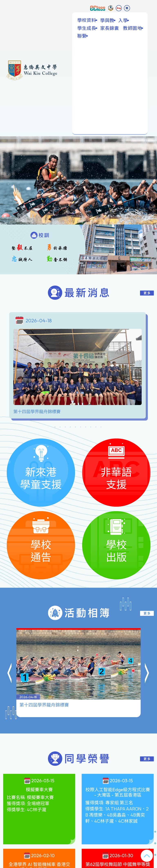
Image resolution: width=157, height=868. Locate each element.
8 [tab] (91, 428)
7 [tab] (86, 428)
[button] (10, 672)
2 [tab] (60, 428)
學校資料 (87, 20)
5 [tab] (75, 428)
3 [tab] (65, 428)
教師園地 (133, 28)
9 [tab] (96, 428)
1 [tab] (55, 428)
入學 (124, 20)
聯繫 (82, 36)
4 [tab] (70, 428)
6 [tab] (81, 428)
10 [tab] (101, 428)
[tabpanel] (78, 366)
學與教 (108, 20)
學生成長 (87, 28)
